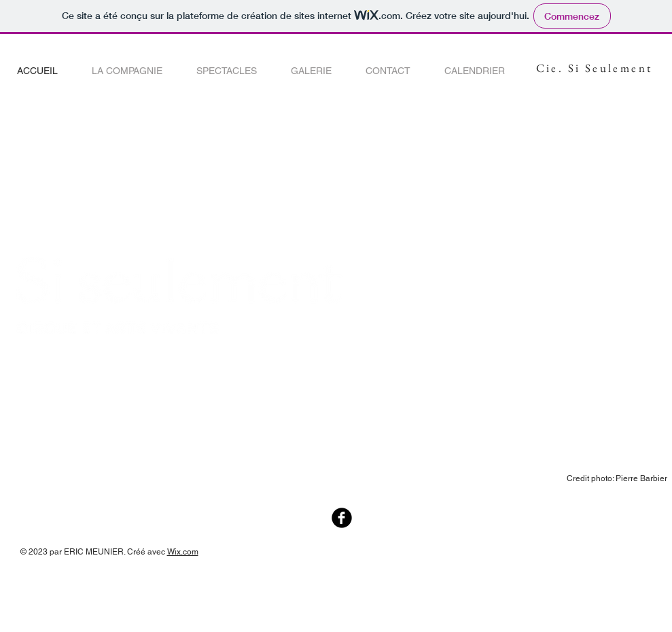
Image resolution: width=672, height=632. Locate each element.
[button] (127, 71)
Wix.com (183, 552)
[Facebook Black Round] (342, 518)
